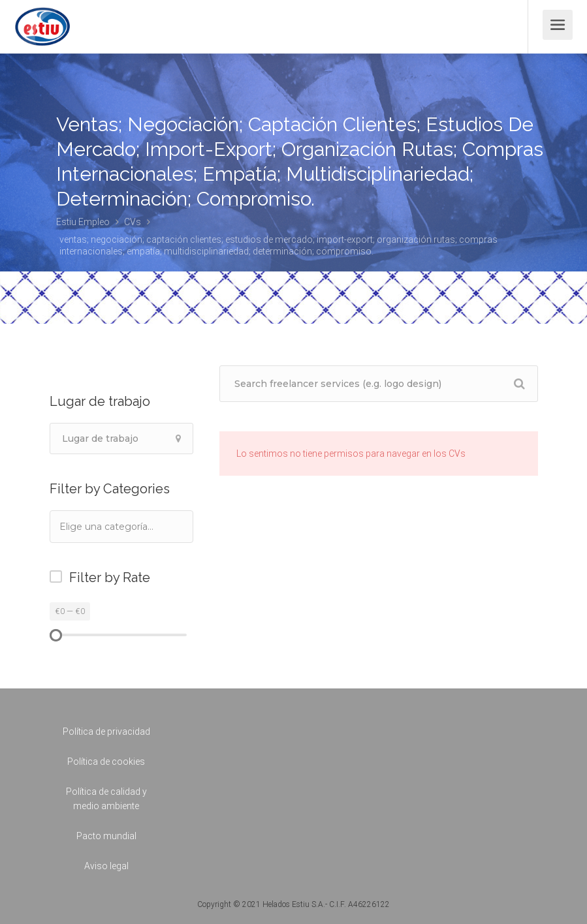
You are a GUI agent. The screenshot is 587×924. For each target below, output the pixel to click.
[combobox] (121, 527)
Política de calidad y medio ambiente (106, 799)
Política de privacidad (106, 731)
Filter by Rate (110, 577)
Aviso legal (106, 866)
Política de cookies (106, 762)
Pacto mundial (106, 836)
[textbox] (124, 526)
